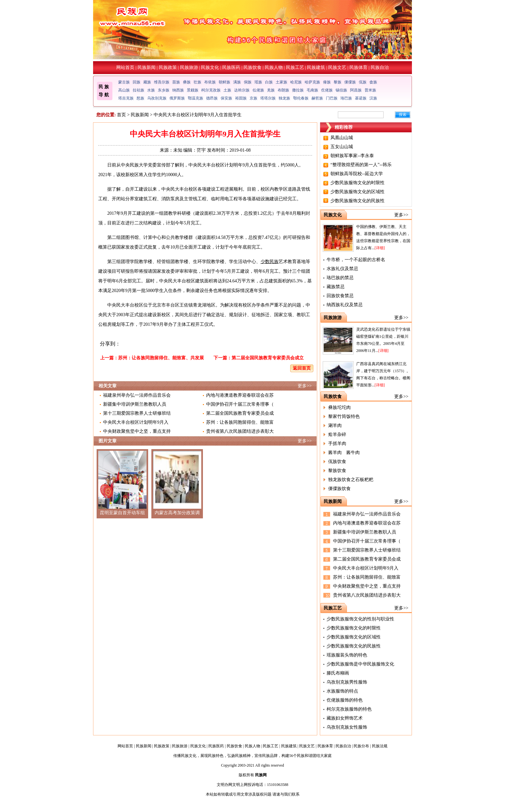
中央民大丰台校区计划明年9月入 (136, 422)
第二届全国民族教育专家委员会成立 (268, 358)
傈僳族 (350, 82)
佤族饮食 (337, 462)
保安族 (226, 98)
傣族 (327, 82)
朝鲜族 (224, 82)
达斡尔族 (242, 90)
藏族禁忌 (336, 287)
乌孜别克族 (157, 98)
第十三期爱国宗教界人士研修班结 (137, 413)
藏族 (147, 82)
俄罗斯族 (177, 98)
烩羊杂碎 (337, 434)
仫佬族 (258, 90)
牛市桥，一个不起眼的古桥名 (356, 260)
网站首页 (125, 67)
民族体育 (358, 67)
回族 (137, 82)
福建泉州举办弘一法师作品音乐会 (137, 395)
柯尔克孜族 (211, 90)
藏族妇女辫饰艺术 (345, 718)
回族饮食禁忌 (340, 296)
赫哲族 (317, 98)
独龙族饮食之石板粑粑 (351, 480)
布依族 (210, 82)
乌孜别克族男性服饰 (347, 682)
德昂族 (212, 98)
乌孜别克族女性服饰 (347, 727)
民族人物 (274, 67)
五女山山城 (342, 147)
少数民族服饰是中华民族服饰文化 (360, 664)
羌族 (271, 90)
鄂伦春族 (301, 98)
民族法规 (380, 746)
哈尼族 (296, 82)
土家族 (281, 82)
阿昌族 (356, 90)
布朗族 (283, 90)
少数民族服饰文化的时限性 (357, 183)
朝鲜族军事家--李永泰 (352, 156)
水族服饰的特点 (342, 691)
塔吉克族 (126, 98)
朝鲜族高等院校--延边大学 (357, 174)
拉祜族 (138, 90)
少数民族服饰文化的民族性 (357, 201)
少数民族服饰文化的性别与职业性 (360, 619)
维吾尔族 (162, 82)
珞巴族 (346, 98)
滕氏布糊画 (338, 673)
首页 (121, 115)
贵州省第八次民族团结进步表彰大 (240, 431)
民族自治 (380, 67)
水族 (151, 90)
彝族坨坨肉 (339, 407)
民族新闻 (147, 67)
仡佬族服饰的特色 (345, 700)
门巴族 (332, 98)
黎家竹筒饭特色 (344, 416)
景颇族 (193, 90)
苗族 (176, 82)
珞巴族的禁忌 (340, 278)
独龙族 (284, 98)
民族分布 (361, 746)
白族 (269, 82)
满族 (237, 82)
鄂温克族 (195, 98)
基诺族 (361, 98)
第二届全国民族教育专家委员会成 (240, 413)
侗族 (248, 82)
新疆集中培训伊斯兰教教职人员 (135, 404)
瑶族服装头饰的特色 (347, 655)
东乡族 (164, 90)
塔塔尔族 (268, 98)
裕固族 (241, 98)
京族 (253, 98)
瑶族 (258, 82)
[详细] (380, 248)
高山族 (124, 90)
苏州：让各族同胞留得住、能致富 (240, 422)
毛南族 (312, 90)
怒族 (140, 98)
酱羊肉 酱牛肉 (344, 453)
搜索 (403, 115)
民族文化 (210, 67)
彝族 (187, 82)
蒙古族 (124, 82)
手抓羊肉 (337, 444)
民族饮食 (252, 67)
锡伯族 (341, 90)
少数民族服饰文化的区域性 (357, 192)
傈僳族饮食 (339, 489)
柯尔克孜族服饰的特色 (349, 709)
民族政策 (168, 67)
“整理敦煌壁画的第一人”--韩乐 (361, 165)
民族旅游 (189, 67)
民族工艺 (295, 67)
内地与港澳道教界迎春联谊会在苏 (240, 395)
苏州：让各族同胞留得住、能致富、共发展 (161, 358)
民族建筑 (316, 67)
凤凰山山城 (342, 138)
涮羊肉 (335, 425)
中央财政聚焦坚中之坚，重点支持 (137, 431)
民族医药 (231, 67)
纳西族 (178, 90)
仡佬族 (327, 90)
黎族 (338, 82)
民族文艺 (337, 67)
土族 (227, 90)
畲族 (373, 82)
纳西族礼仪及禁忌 (345, 305)
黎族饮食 (337, 471)
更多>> (305, 386)
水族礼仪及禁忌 (342, 269)
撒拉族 (298, 90)
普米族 (370, 90)
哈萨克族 (312, 82)
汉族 (373, 98)
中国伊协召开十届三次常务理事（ (240, 404)
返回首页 (302, 368)
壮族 (197, 82)
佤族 (363, 82)
